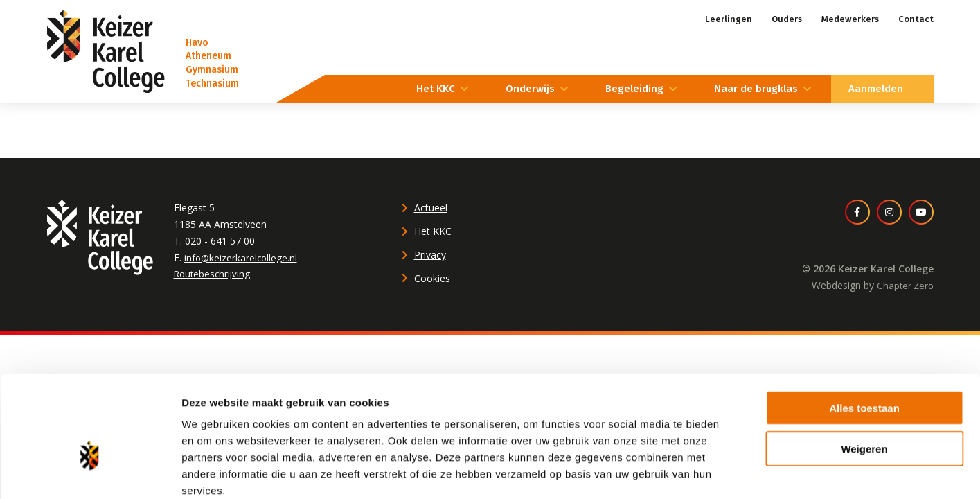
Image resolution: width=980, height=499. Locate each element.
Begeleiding (634, 89)
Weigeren (864, 374)
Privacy (430, 255)
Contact (916, 19)
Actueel (431, 208)
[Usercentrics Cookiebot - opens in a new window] (90, 472)
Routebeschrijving (214, 273)
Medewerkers (850, 19)
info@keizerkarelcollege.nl (242, 257)
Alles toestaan (864, 333)
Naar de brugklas (756, 89)
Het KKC (436, 89)
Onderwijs (530, 89)
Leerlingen (729, 19)
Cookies (432, 278)
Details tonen (748, 472)
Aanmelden (876, 89)
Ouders (787, 19)
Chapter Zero (904, 285)
